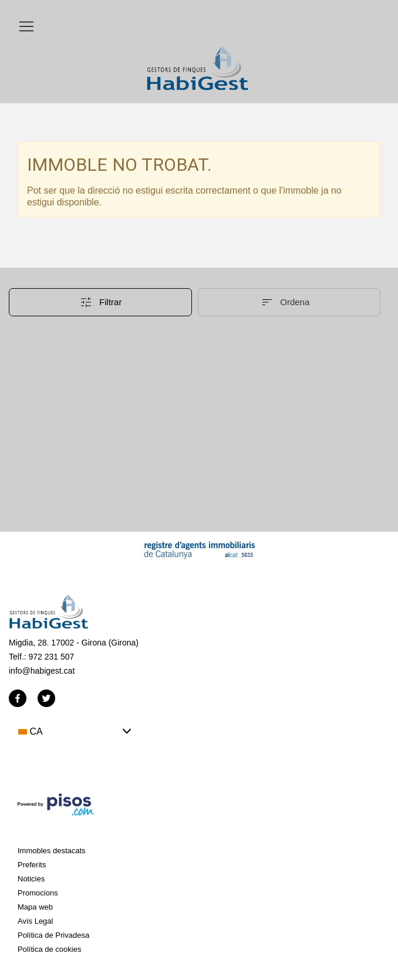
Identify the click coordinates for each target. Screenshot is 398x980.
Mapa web (35, 907)
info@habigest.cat (42, 671)
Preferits (32, 865)
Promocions (38, 893)
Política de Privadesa (53, 935)
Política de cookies (49, 949)
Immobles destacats (52, 851)
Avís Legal (35, 921)
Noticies (31, 879)
